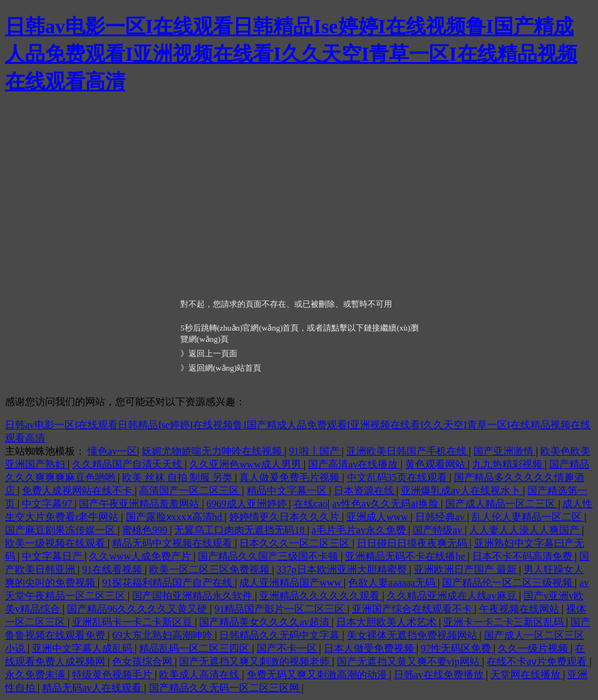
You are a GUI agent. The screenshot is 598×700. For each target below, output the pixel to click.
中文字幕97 (48, 504)
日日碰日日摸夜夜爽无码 (413, 543)
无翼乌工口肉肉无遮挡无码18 (240, 530)
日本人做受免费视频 (370, 648)
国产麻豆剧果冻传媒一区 (61, 530)
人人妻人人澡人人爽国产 (525, 530)
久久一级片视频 (534, 648)
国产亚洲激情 (505, 451)
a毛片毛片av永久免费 (360, 530)
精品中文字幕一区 (288, 491)
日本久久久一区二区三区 (296, 543)
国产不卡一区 (288, 648)
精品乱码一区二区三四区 (195, 648)
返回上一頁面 (213, 353)
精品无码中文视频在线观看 (173, 543)
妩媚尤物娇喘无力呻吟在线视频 (213, 451)
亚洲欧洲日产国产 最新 (467, 569)
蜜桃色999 (146, 530)
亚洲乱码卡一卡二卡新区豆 (133, 622)
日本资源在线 (365, 491)
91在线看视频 (113, 569)
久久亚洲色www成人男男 (246, 464)
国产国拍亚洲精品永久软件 (193, 596)
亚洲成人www (379, 517)
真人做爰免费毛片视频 (291, 477)
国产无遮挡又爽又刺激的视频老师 (255, 661)
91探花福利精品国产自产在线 (168, 583)
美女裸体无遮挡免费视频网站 (413, 635)
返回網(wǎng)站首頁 (225, 368)
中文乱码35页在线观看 (398, 477)
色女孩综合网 (143, 661)
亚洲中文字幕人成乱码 (83, 648)
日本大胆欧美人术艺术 (388, 622)
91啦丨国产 (316, 451)
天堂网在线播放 (527, 675)
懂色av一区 (112, 451)
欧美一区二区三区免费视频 (210, 569)
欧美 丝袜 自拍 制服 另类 (178, 477)
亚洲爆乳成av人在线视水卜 (462, 491)
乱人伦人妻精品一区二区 (528, 517)
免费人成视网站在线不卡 (78, 491)
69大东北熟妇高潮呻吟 (163, 635)
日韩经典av (441, 517)
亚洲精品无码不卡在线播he (406, 556)
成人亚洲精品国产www (291, 583)
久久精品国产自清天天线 (128, 464)
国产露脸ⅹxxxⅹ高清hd (175, 517)
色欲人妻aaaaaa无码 (393, 583)
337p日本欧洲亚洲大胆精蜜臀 (343, 569)
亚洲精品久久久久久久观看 (321, 596)
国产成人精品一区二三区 (502, 504)
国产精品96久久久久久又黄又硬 (138, 609)
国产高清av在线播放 (354, 464)
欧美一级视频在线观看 (56, 543)
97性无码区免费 (457, 648)
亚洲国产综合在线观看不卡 (413, 609)
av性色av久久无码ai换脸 (386, 504)
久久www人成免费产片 (141, 556)
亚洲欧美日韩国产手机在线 (408, 451)
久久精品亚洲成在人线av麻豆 (453, 596)
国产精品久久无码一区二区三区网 (225, 688)
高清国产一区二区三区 (190, 491)
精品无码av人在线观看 (93, 688)
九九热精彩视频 (508, 464)
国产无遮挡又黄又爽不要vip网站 (410, 661)
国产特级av (439, 530)
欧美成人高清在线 (200, 675)
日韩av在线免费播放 (440, 675)
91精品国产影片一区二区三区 (281, 609)
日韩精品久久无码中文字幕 (281, 635)
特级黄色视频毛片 (113, 675)
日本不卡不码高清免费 (523, 556)
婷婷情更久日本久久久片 (286, 517)
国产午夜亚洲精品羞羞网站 (140, 504)
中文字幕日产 (53, 556)
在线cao (311, 504)
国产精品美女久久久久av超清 (265, 622)
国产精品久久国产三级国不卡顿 (269, 556)
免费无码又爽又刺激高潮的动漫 (318, 675)
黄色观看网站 (436, 464)
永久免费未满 (36, 675)
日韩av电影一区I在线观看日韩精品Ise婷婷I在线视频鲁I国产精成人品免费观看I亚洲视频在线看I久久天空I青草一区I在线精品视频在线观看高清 (291, 54)
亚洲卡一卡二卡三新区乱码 (505, 622)
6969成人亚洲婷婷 (248, 504)
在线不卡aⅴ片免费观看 (538, 661)
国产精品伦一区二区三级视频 (508, 583)
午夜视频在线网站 (520, 609)
